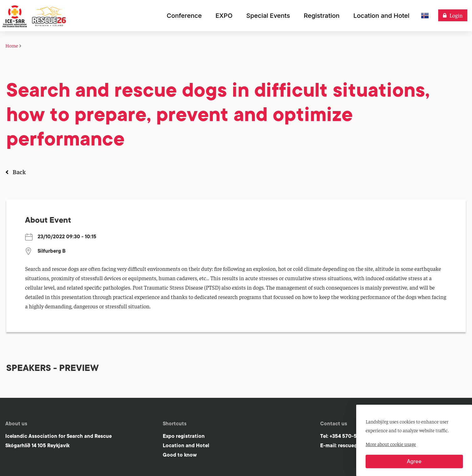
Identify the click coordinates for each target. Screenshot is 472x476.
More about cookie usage (391, 444)
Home (12, 45)
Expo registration (184, 436)
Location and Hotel (186, 446)
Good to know (180, 455)
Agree (414, 461)
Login (456, 15)
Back (19, 172)
